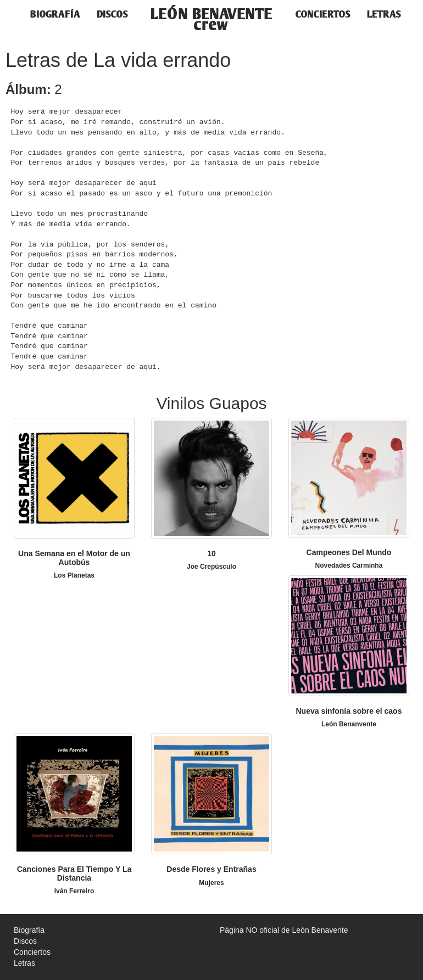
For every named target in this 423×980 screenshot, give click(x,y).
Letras (384, 14)
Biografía (55, 14)
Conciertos (323, 14)
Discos (112, 14)
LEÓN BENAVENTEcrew (212, 16)
